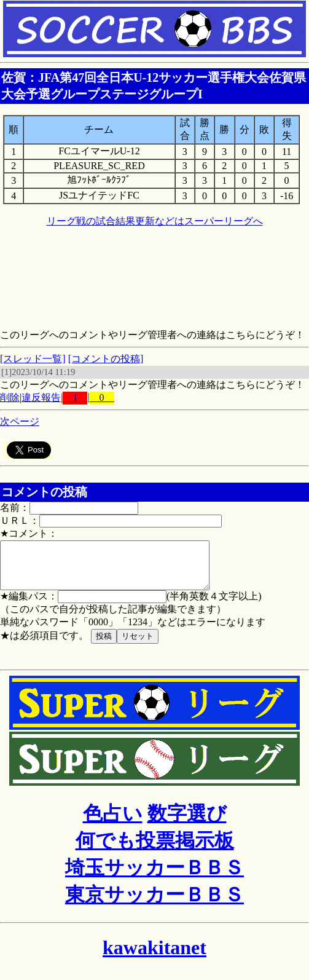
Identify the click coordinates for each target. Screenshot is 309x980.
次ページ (20, 421)
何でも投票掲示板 (155, 850)
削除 (10, 397)
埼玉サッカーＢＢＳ (154, 877)
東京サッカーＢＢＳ (154, 904)
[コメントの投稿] (106, 359)
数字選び (187, 823)
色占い (113, 823)
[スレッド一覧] (33, 359)
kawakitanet (154, 957)
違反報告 (41, 397)
